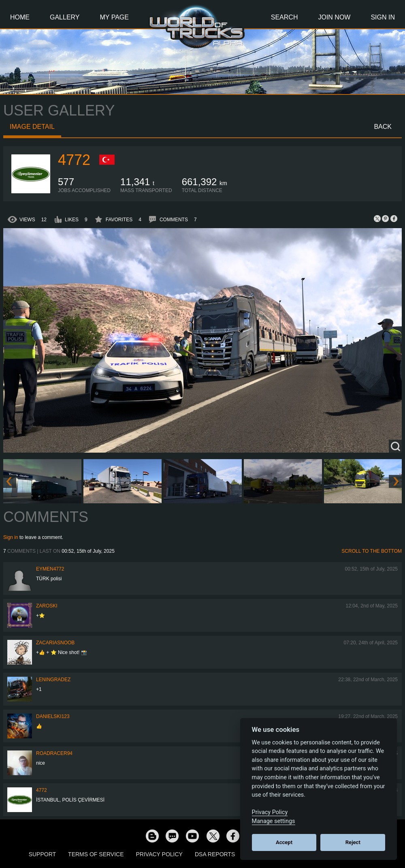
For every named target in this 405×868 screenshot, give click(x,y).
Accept (284, 842)
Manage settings (274, 821)
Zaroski (47, 606)
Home (20, 17)
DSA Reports (215, 854)
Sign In (383, 17)
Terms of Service (96, 854)
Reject (353, 842)
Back (383, 127)
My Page (114, 17)
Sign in (11, 537)
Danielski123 (53, 716)
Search (285, 17)
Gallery (65, 17)
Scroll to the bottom (372, 551)
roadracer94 (54, 753)
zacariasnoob (55, 643)
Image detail (32, 127)
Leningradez (53, 680)
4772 (74, 160)
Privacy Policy (159, 854)
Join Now (334, 17)
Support (42, 854)
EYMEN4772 (50, 569)
